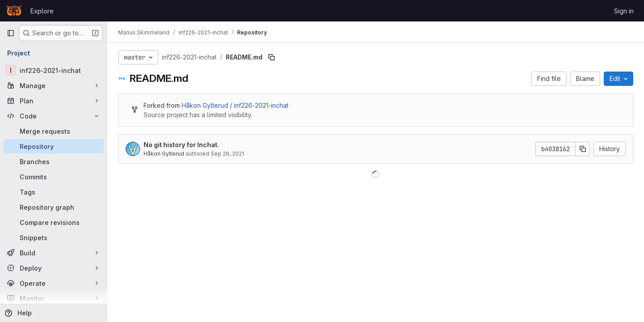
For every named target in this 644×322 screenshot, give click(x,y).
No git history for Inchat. (181, 145)
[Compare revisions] (54, 222)
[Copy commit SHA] (583, 149)
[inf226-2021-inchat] (54, 70)
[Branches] (54, 161)
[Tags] (54, 192)
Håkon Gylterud (164, 154)
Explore (42, 11)
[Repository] (54, 146)
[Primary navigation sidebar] (11, 33)
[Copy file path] (271, 57)
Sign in (624, 11)
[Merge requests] (54, 131)
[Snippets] (54, 237)
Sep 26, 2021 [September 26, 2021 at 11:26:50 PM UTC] (227, 154)
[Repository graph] (54, 207)
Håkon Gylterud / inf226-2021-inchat (235, 105)
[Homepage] (14, 11)
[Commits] (54, 177)
